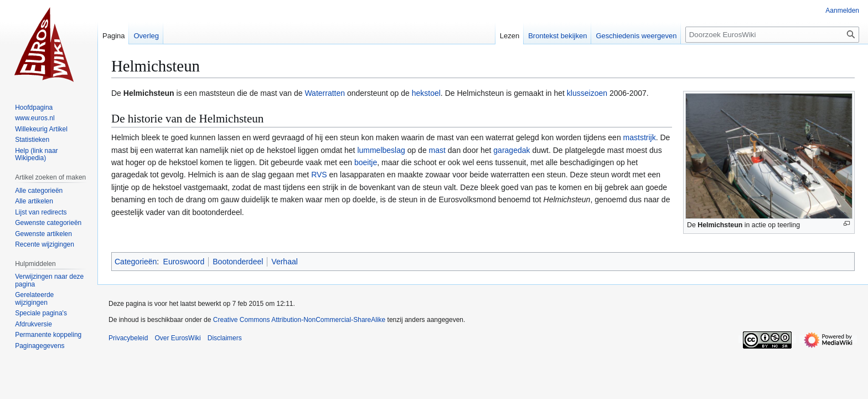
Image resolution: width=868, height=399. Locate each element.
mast (437, 150)
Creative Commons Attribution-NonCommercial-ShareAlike (299, 320)
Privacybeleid (128, 338)
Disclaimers (225, 338)
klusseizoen (587, 93)
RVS (319, 175)
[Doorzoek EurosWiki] (772, 35)
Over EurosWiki (177, 338)
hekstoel (426, 93)
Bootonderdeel (238, 262)
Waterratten (325, 93)
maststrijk (640, 137)
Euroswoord (184, 262)
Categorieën (136, 262)
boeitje (366, 162)
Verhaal (284, 262)
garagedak (512, 150)
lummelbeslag (381, 150)
